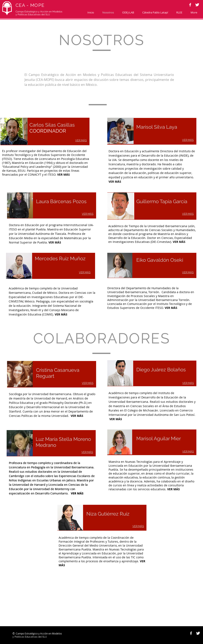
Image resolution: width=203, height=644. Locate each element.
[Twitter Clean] (197, 5)
